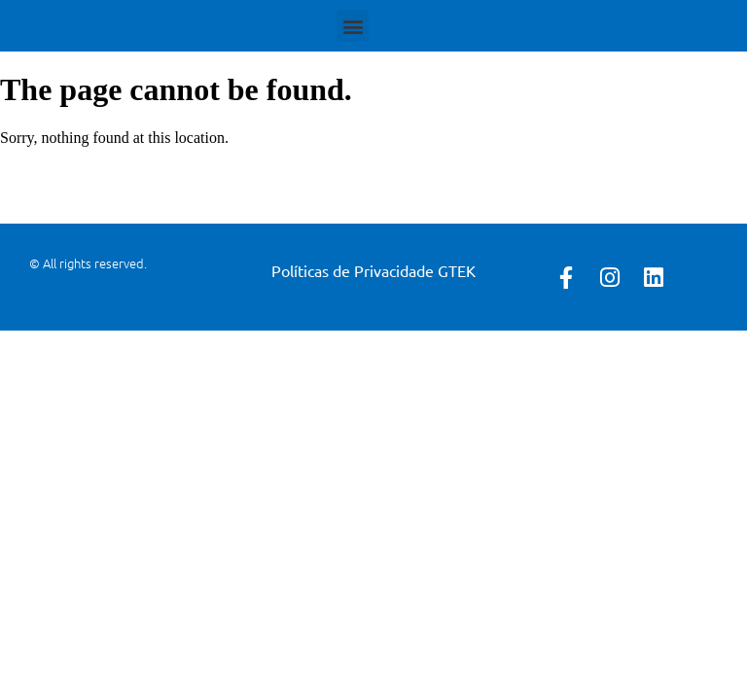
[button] (353, 26)
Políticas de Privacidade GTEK (373, 270)
